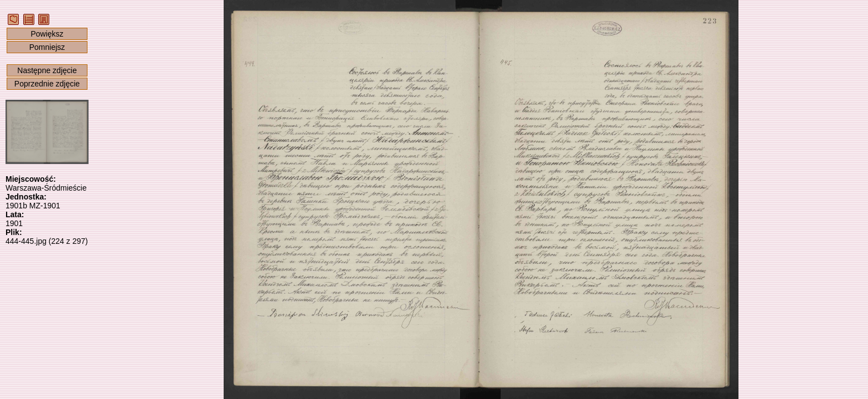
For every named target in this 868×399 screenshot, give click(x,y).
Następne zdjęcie (47, 70)
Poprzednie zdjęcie (47, 84)
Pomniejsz (47, 47)
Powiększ (47, 34)
